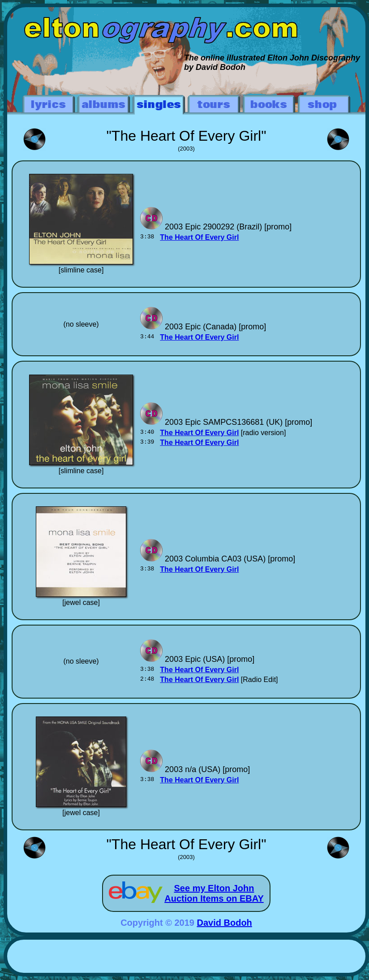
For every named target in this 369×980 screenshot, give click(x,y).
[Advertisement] (186, 958)
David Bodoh (225, 923)
